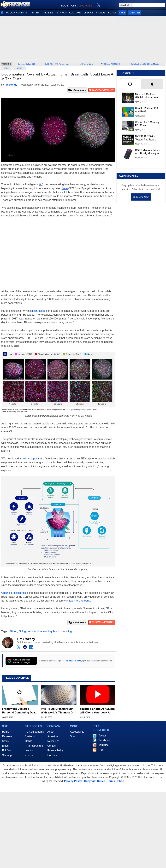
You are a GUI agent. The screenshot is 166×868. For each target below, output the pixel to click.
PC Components (34, 732)
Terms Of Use (116, 781)
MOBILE (48, 13)
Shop (122, 13)
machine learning (42, 631)
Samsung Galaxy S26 (26, 64)
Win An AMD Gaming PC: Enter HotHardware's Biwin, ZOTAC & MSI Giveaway (147, 124)
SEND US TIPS (85, 6)
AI (41, 184)
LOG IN (65, 6)
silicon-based (38, 311)
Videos (29, 755)
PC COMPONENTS (17, 13)
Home (6, 732)
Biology (23, 631)
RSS (101, 750)
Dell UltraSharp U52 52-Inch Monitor (145, 64)
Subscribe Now (141, 197)
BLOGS (112, 13)
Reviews (7, 736)
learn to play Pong (80, 601)
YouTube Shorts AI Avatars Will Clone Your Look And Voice (97, 711)
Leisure (29, 750)
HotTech (52, 755)
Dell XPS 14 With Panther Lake (57, 64)
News (20, 68)
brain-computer (30, 459)
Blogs (5, 746)
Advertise (53, 736)
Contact (52, 746)
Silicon (13, 631)
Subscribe (135, 13)
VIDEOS (101, 13)
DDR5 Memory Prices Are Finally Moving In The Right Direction (147, 152)
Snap (65, 188)
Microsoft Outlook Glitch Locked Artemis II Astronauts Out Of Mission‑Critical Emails (148, 96)
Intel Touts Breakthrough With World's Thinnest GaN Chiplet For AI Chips (59, 711)
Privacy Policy (55, 750)
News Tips (53, 741)
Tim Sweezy (26, 639)
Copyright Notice (95, 781)
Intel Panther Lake (86, 64)
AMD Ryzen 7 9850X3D (110, 64)
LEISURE (88, 13)
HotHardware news (73, 661)
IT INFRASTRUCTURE (68, 13)
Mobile (29, 741)
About (51, 732)
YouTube (104, 745)
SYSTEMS (36, 13)
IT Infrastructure (34, 746)
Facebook (104, 740)
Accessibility (77, 732)
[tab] (130, 84)
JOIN (73, 6)
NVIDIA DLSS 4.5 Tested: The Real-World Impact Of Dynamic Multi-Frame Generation (147, 138)
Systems (30, 736)
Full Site (7, 750)
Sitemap (7, 755)
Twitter (102, 736)
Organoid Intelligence (14, 593)
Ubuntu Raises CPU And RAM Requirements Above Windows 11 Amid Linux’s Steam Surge (147, 110)
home (6, 68)
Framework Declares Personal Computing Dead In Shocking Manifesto (19, 711)
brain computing (62, 631)
